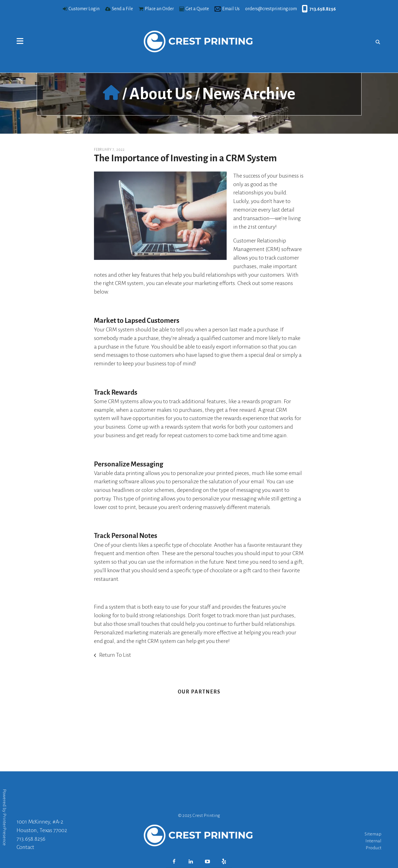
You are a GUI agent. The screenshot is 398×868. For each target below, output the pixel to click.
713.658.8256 (323, 9)
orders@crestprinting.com (271, 9)
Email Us (231, 9)
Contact (25, 847)
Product (374, 848)
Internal (373, 841)
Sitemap (373, 834)
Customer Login (84, 9)
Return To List (115, 655)
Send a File (122, 9)
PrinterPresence (4, 829)
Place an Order (159, 9)
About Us (161, 94)
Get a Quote (197, 9)
